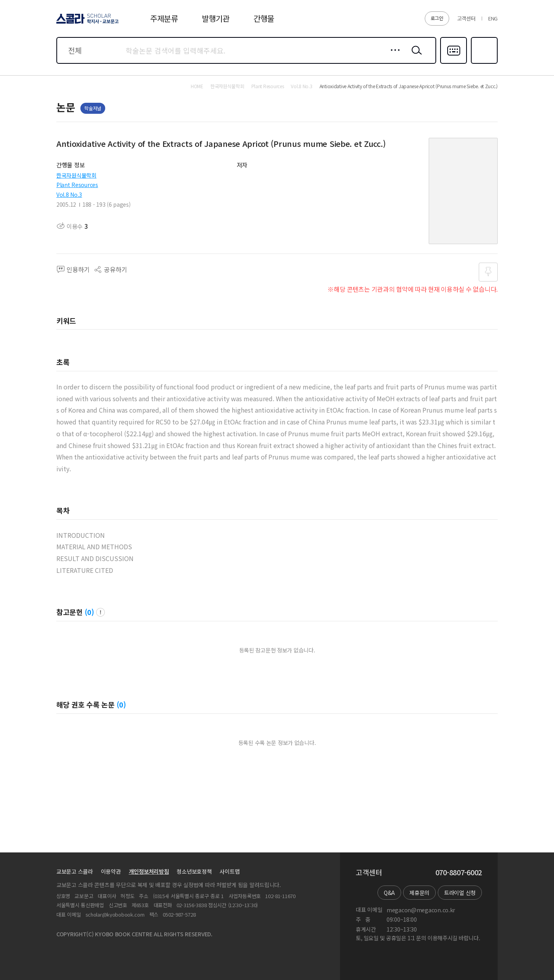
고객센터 (466, 18)
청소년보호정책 (194, 871)
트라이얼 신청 (460, 893)
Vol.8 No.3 (69, 195)
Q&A (389, 893)
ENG (493, 18)
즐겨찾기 (483, 63)
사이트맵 (230, 871)
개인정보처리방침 (149, 871)
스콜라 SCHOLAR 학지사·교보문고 (86, 23)
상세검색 (393, 56)
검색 (415, 56)
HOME (197, 86)
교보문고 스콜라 (75, 871)
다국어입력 (454, 63)
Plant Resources (77, 185)
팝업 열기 (100, 612)
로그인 (437, 18)
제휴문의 (419, 893)
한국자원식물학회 (76, 175)
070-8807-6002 (459, 873)
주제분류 (164, 18)
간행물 (264, 18)
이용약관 (111, 871)
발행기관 (216, 18)
